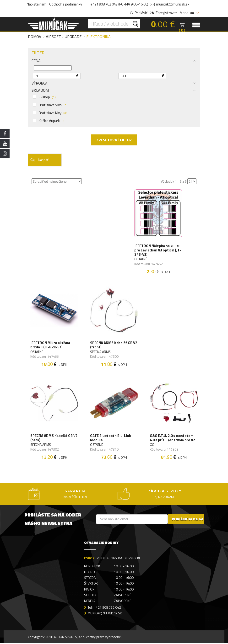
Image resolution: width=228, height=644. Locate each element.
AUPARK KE (133, 559)
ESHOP (89, 559)
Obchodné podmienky (66, 4)
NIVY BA (117, 559)
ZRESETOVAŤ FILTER (114, 140)
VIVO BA (103, 559)
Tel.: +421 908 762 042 (104, 608)
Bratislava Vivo (50, 105)
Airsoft (53, 37)
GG (152, 445)
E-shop (44, 97)
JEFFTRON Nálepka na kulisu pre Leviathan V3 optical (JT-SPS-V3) (158, 250)
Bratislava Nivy (50, 113)
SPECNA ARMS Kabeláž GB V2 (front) (114, 346)
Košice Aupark (49, 121)
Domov (35, 37)
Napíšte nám (37, 4)
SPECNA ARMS (100, 352)
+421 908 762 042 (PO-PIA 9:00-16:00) (119, 4)
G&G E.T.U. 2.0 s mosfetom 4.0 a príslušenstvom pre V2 (172, 438)
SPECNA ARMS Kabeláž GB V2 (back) (54, 438)
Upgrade (73, 37)
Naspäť (39, 160)
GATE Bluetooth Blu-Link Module (111, 438)
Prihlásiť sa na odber (191, 520)
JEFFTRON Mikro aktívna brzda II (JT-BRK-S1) (50, 346)
